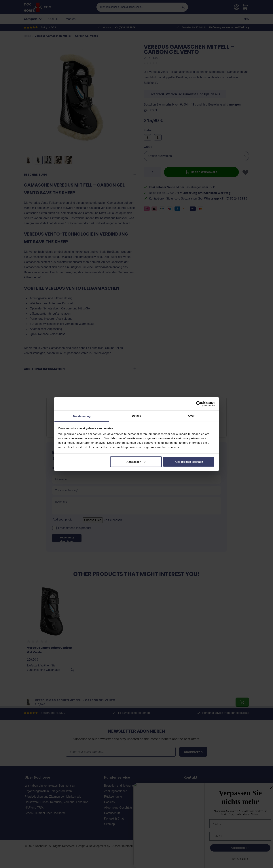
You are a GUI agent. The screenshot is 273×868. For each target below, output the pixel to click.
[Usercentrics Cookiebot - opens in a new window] (199, 404)
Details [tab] (136, 416)
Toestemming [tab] (82, 416)
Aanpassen (136, 462)
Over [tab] (191, 416)
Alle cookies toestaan (189, 462)
